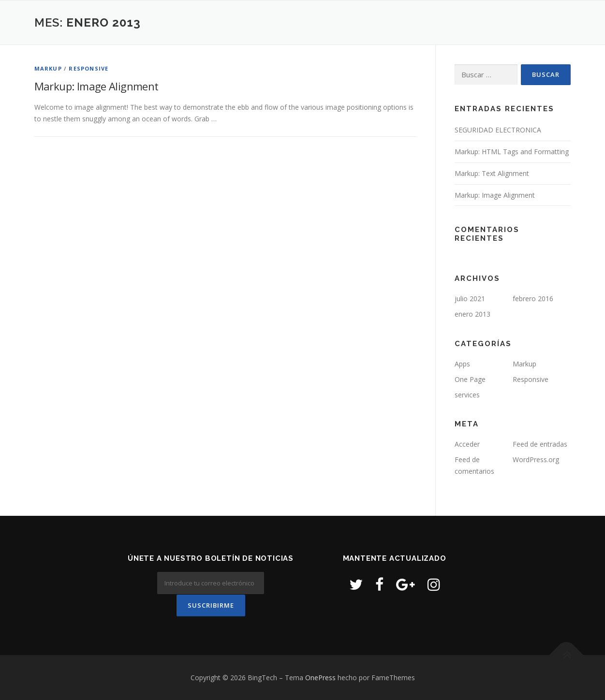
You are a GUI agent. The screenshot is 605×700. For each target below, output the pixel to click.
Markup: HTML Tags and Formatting (512, 152)
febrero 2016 (533, 299)
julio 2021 (470, 299)
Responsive (89, 68)
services (467, 395)
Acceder (467, 444)
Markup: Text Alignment (492, 173)
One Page (470, 379)
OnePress (320, 677)
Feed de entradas (540, 444)
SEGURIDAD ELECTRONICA (498, 130)
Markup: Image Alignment (96, 86)
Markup (48, 68)
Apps (462, 364)
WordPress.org (536, 459)
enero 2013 (472, 314)
